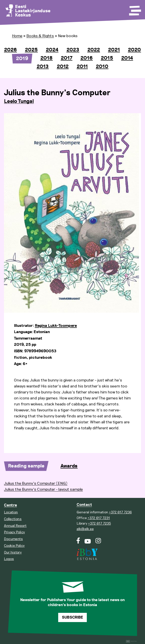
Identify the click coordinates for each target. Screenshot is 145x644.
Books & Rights (40, 36)
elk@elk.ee (85, 529)
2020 (134, 50)
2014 (127, 58)
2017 (67, 58)
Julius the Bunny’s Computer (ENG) (36, 483)
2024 (52, 50)
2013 (43, 67)
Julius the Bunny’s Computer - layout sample (43, 489)
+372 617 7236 (120, 512)
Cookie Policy (14, 546)
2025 (31, 50)
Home (17, 36)
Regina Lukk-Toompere (56, 326)
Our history (13, 552)
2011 (82, 67)
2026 (10, 50)
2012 (63, 67)
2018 (47, 58)
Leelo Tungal (19, 101)
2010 (102, 67)
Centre (10, 505)
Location (11, 512)
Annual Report (15, 526)
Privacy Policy (14, 532)
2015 (107, 58)
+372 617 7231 (99, 518)
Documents (13, 539)
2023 (73, 50)
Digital (131, 641)
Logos (9, 559)
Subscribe (72, 617)
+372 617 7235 (99, 523)
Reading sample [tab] (26, 466)
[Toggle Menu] (135, 9)
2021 (114, 50)
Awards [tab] (69, 466)
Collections (13, 519)
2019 (22, 59)
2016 (87, 58)
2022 (94, 50)
